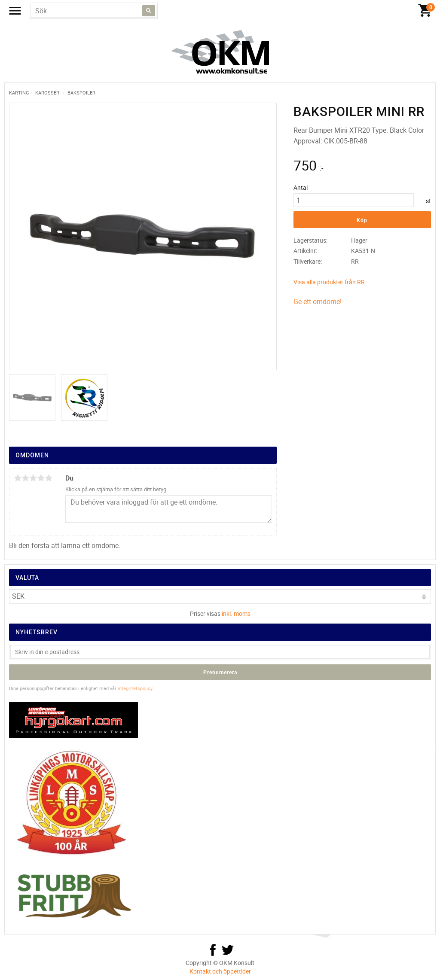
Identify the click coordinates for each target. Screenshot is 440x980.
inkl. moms (236, 613)
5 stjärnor (49, 478)
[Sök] (149, 11)
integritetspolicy (135, 688)
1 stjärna (18, 478)
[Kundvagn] (425, 11)
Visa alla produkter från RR (329, 282)
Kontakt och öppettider (220, 971)
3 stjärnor (33, 478)
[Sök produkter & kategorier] (93, 11)
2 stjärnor (25, 478)
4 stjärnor (41, 478)
